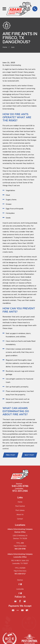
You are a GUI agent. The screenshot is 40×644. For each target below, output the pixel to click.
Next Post (29, 455)
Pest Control (20, 506)
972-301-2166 (20, 491)
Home (20, 502)
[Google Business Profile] (15, 601)
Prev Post (11, 455)
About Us (20, 515)
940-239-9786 (20, 486)
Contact (20, 519)
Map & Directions (20, 546)
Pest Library (20, 510)
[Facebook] (20, 601)
